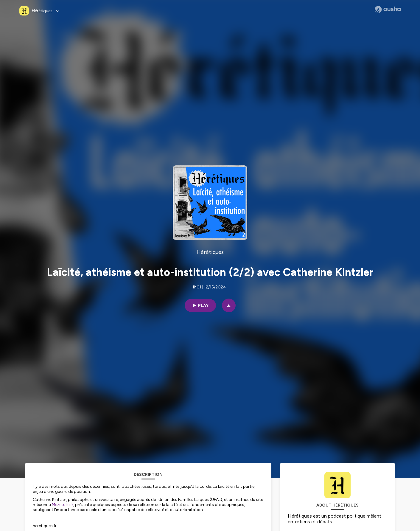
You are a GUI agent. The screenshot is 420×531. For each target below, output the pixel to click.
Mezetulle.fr (63, 505)
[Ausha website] (388, 10)
